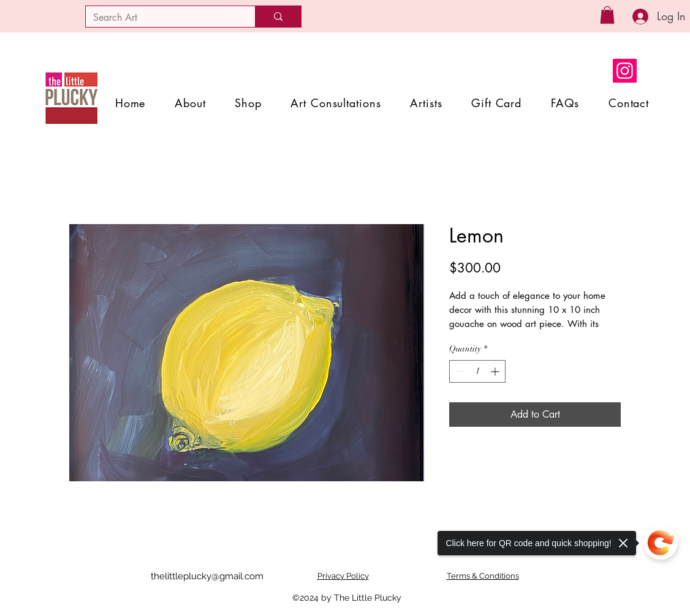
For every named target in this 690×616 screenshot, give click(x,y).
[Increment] (496, 371)
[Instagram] (625, 71)
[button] (607, 15)
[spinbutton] (477, 371)
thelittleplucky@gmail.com (207, 576)
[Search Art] (161, 18)
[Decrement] (459, 371)
